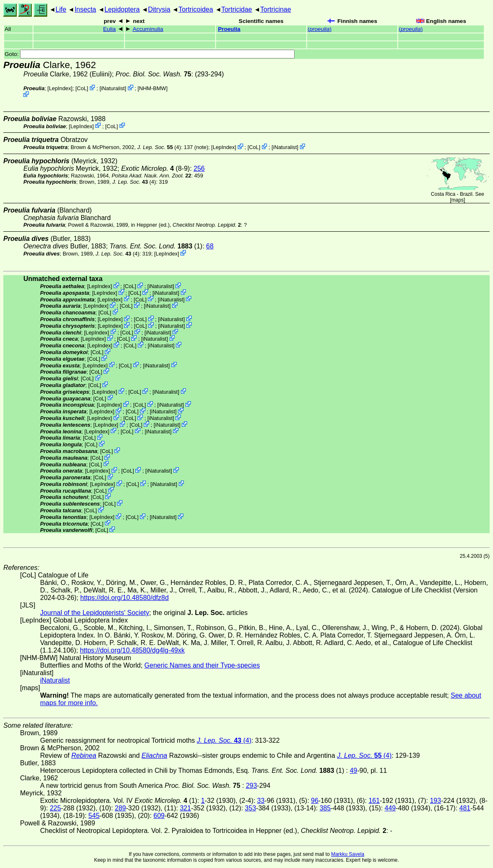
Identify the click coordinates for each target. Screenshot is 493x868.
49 (353, 771)
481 (465, 808)
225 (55, 808)
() (319, 29)
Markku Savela (347, 854)
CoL (82, 88)
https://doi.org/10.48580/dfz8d (125, 598)
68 (210, 246)
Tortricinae (276, 9)
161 (374, 801)
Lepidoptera (122, 9)
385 (325, 808)
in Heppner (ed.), (186, 225)
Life (61, 9)
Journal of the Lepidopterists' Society (95, 613)
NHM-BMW (153, 88)
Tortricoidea (196, 9)
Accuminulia (148, 29)
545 (94, 816)
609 (159, 816)
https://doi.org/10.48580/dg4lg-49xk (132, 650)
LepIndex (60, 88)
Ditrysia (159, 9)
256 (199, 168)
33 (261, 801)
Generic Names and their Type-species (202, 665)
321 (185, 808)
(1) (156, 246)
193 (436, 801)
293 (251, 786)
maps (457, 200)
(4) (159, 147)
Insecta (85, 9)
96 (315, 801)
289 (121, 808)
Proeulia (229, 29)
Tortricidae (236, 9)
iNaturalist (113, 88)
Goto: (150, 54)
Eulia (109, 29)
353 (250, 808)
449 (390, 808)
